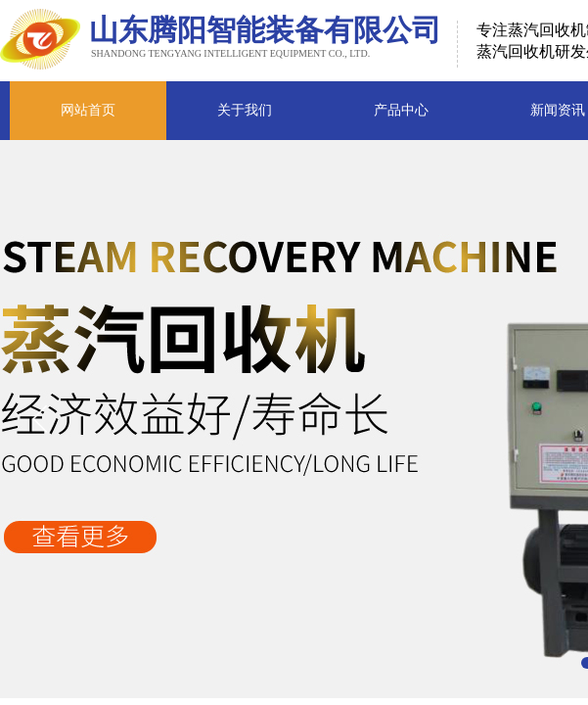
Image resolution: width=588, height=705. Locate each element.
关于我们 (245, 110)
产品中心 (401, 110)
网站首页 (88, 110)
